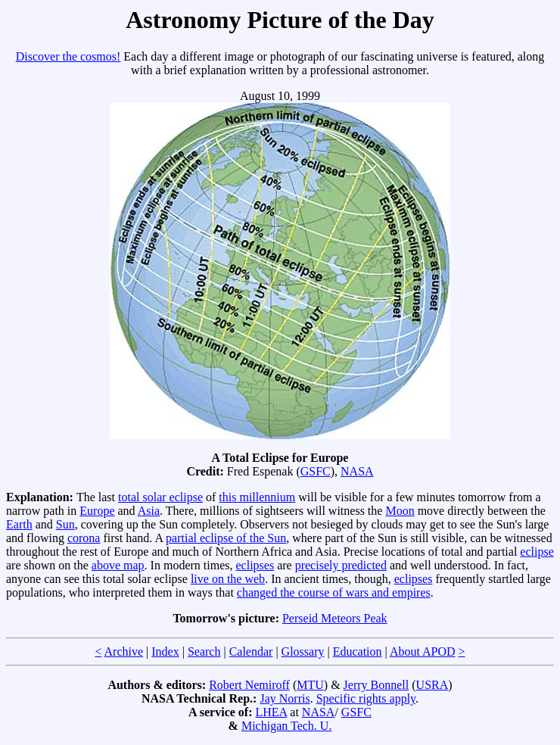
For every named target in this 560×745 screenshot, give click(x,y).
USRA (432, 685)
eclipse (537, 552)
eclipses (255, 565)
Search (204, 651)
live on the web (228, 579)
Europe (97, 511)
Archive (124, 651)
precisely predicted (341, 565)
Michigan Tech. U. (286, 726)
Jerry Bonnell (376, 685)
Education (358, 651)
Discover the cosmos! (68, 56)
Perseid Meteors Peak (335, 618)
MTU (310, 685)
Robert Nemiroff (249, 685)
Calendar (251, 651)
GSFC (316, 471)
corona (84, 538)
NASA (357, 471)
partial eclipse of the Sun (226, 538)
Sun (65, 524)
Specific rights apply (366, 698)
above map (118, 565)
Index (165, 651)
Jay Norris (285, 698)
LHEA (272, 712)
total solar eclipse (160, 497)
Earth (19, 524)
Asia (149, 511)
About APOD (423, 651)
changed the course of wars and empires (334, 592)
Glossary (303, 651)
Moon (400, 511)
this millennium (257, 497)
